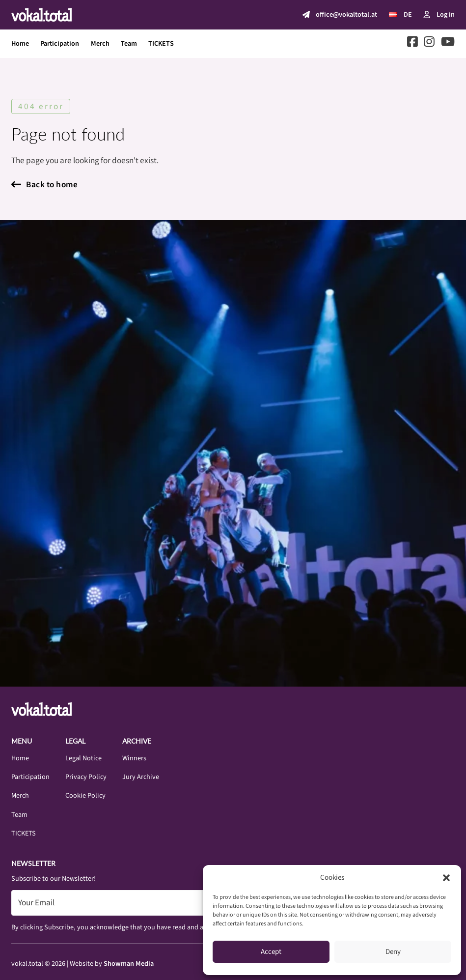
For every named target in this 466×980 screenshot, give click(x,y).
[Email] (158, 903)
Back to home (44, 185)
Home (20, 43)
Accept (271, 952)
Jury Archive (141, 777)
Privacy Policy (86, 777)
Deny (393, 952)
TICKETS (161, 43)
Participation (60, 43)
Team (129, 43)
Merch (100, 43)
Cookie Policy (85, 795)
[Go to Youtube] (448, 43)
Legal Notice (83, 758)
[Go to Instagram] (429, 43)
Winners (134, 758)
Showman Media (129, 964)
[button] (446, 878)
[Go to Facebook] (412, 43)
